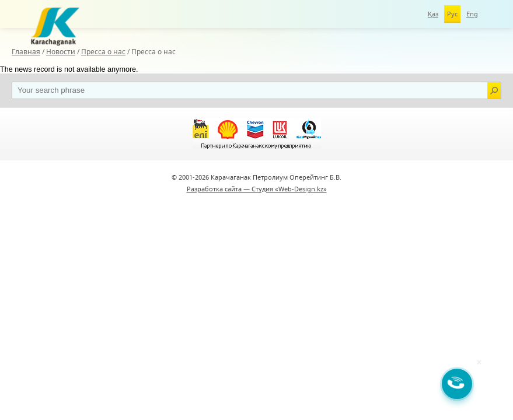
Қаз (433, 14)
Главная (26, 52)
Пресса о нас (103, 52)
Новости (61, 52)
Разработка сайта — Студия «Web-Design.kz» (257, 189)
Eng (472, 14)
